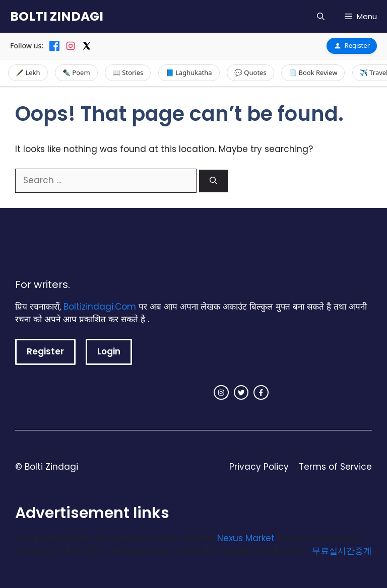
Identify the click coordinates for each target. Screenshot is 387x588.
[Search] (213, 181)
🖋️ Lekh (28, 72)
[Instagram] (71, 46)
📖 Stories (128, 72)
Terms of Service (335, 467)
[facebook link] (261, 393)
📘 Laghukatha (189, 72)
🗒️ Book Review (313, 72)
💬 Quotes (250, 72)
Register (352, 45)
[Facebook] (54, 46)
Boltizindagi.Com (100, 307)
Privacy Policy (259, 467)
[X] (87, 46)
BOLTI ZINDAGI (57, 16)
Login (109, 351)
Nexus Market (246, 538)
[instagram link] (221, 393)
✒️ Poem (76, 72)
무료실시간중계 (342, 551)
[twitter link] (241, 393)
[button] (321, 16)
